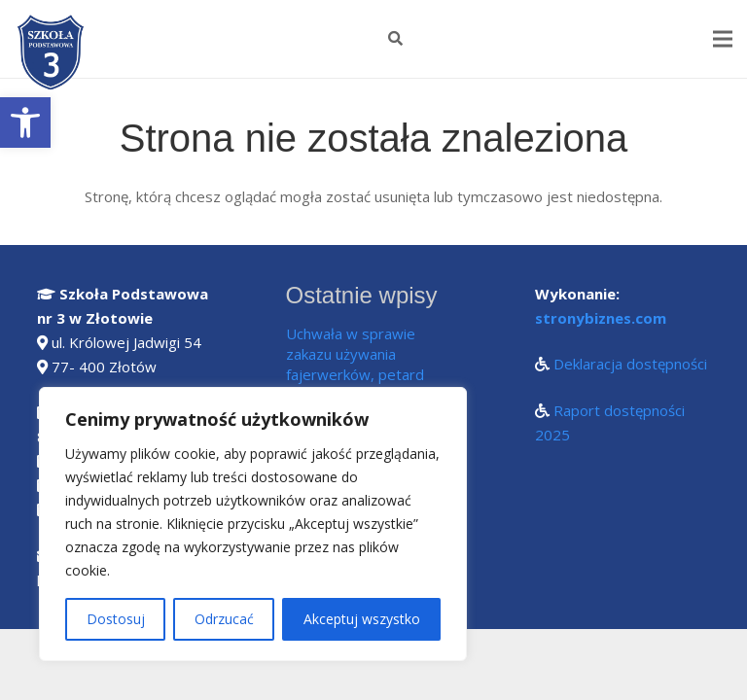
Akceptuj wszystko (362, 619)
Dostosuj (116, 619)
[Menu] (723, 39)
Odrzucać (224, 619)
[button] (25, 122)
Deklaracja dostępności (630, 364)
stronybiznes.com (601, 318)
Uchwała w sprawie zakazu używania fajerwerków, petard (355, 354)
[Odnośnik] (52, 53)
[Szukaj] (395, 39)
